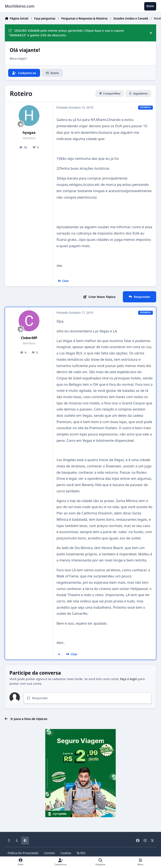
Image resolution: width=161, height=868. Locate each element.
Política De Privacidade (23, 853)
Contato (49, 853)
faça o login (129, 679)
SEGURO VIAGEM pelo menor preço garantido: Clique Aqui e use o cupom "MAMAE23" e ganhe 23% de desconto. (66, 33)
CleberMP (29, 338)
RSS (81, 853)
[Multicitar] (59, 654)
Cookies (66, 853)
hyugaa (29, 132)
